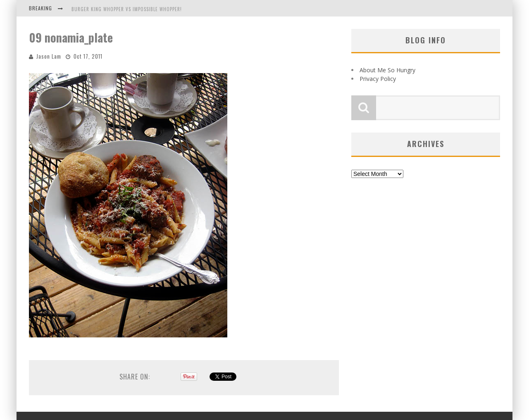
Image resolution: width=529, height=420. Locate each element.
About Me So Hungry (387, 70)
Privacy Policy (378, 79)
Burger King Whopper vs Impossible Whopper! (127, 9)
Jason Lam (49, 56)
